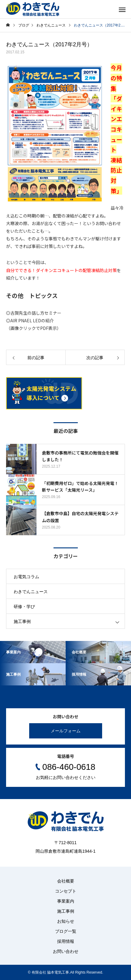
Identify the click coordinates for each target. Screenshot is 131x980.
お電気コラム (26, 577)
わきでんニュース (31, 592)
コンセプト (66, 891)
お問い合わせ (66, 951)
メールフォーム (66, 731)
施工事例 (22, 621)
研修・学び (24, 607)
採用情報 (66, 941)
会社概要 (66, 881)
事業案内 (66, 901)
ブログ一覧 (66, 931)
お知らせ (66, 921)
